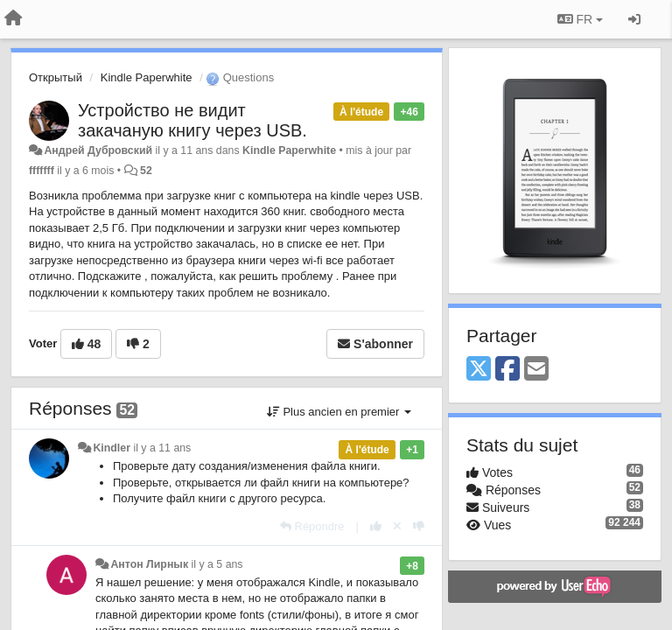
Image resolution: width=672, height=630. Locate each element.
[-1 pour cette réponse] (419, 526)
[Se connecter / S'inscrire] (634, 19)
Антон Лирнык (149, 564)
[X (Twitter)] (479, 370)
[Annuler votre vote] (397, 526)
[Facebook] (507, 370)
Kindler (112, 448)
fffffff (42, 171)
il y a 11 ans (162, 448)
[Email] (536, 370)
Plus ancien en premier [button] (339, 412)
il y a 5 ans (217, 564)
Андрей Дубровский (98, 150)
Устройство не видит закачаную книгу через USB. (192, 120)
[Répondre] (312, 526)
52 (146, 171)
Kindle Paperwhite (147, 77)
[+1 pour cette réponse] (376, 526)
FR (580, 19)
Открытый (56, 77)
